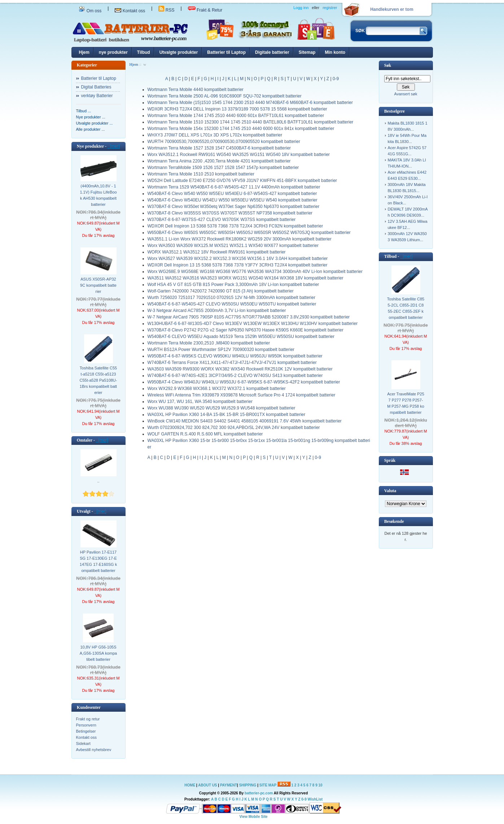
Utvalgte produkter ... (95, 123)
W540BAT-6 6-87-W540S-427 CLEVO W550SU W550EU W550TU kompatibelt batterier (232, 304)
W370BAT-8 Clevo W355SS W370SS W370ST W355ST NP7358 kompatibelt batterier (230, 213)
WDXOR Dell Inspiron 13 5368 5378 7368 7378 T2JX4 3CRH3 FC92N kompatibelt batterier (235, 226)
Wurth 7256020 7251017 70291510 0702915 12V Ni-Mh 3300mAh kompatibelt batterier (231, 298)
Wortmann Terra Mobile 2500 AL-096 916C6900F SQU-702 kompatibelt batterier (225, 96)
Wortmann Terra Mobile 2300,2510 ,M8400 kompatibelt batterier (209, 343)
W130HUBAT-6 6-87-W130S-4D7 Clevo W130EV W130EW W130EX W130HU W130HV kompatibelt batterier (253, 324)
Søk (388, 65)
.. (98, 481)
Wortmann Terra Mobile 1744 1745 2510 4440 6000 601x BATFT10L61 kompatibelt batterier (236, 116)
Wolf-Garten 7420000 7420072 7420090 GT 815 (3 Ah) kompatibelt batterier (221, 291)
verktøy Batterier (97, 96)
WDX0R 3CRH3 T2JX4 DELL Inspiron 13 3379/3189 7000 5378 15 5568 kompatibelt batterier (237, 109)
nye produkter (113, 52)
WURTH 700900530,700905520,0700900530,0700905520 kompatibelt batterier (224, 142)
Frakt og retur (88, 719)
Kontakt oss (130, 11)
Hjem (84, 52)
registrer (330, 8)
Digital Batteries (96, 87)
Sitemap (307, 52)
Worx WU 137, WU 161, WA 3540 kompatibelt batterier (200, 402)
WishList (315, 799)
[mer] (114, 146)
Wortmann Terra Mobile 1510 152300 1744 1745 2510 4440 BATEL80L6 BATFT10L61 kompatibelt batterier (251, 122)
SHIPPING (248, 785)
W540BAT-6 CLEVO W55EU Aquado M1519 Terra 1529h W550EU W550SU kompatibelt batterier (241, 337)
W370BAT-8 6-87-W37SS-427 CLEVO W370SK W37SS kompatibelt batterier (222, 220)
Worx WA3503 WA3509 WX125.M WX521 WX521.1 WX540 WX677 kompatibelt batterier (233, 246)
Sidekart (83, 743)
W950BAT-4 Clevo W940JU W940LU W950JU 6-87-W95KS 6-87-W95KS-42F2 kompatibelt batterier (244, 382)
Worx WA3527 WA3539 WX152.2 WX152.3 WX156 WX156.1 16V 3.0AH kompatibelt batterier (238, 259)
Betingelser (86, 731)
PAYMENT (229, 785)
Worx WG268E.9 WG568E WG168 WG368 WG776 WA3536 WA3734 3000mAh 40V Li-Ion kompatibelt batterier (255, 272)
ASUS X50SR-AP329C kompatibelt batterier (98, 285)
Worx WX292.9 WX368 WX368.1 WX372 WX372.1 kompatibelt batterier (217, 389)
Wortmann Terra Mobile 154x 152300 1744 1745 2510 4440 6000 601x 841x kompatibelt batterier (241, 129)
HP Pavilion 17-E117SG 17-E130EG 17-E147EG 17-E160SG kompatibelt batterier (98, 561)
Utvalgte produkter (179, 52)
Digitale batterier (272, 52)
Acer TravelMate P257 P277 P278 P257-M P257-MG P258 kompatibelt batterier (406, 403)
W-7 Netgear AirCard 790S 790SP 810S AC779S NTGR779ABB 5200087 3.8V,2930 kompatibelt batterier (249, 317)
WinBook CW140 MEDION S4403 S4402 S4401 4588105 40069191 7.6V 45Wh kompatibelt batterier (245, 421)
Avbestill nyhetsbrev (94, 750)
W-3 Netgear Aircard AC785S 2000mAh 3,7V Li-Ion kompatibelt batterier (217, 311)
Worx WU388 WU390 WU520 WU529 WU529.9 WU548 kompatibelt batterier (222, 408)
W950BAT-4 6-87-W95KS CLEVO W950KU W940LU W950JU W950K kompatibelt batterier (235, 356)
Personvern (86, 725)
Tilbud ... (84, 111)
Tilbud (144, 52)
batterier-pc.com (259, 793)
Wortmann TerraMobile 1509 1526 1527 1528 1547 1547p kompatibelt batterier (223, 168)
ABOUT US (208, 785)
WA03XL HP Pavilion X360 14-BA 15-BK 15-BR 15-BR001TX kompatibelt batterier (227, 415)
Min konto (335, 52)
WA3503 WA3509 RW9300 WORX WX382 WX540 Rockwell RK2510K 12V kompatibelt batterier (240, 369)
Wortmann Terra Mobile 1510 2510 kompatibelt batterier (201, 174)
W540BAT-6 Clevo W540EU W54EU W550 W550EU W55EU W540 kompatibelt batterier (233, 200)
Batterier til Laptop (226, 52)
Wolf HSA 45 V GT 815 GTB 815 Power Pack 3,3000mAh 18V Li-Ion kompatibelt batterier (233, 285)
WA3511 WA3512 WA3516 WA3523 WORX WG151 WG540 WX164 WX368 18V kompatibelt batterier (246, 278)
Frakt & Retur (205, 10)
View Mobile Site (253, 817)
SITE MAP (268, 785)
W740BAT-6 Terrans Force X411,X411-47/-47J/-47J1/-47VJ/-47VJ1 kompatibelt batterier (232, 363)
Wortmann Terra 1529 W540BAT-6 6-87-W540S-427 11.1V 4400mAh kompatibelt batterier (234, 187)
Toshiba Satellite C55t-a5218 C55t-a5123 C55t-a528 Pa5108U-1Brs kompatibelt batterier (98, 380)
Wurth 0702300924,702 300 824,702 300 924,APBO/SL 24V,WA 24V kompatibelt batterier (234, 428)
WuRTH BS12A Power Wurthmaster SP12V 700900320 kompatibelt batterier (221, 350)
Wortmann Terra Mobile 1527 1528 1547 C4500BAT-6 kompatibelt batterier (219, 148)
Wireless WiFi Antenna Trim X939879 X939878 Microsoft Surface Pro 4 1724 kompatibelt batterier (242, 395)
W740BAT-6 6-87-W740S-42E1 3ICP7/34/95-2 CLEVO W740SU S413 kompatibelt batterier (235, 376)
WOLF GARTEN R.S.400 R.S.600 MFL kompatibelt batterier (205, 434)
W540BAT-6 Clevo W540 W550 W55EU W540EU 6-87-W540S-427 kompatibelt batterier (232, 194)
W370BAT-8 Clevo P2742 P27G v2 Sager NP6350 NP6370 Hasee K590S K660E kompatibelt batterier (246, 330)
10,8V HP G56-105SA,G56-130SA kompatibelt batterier (98, 653)
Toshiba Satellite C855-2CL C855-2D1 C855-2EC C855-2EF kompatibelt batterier (406, 308)
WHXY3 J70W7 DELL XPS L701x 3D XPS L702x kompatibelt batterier (215, 135)
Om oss (90, 11)
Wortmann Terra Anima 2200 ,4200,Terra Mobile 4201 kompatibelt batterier (219, 161)
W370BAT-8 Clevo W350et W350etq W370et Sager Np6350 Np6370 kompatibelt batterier (234, 207)
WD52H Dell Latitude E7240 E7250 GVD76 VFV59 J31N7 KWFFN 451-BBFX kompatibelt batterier (242, 181)
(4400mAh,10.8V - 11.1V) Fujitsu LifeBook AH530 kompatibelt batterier (98, 195)
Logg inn (301, 8)
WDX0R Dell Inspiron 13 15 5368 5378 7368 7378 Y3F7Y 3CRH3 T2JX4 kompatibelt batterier (238, 265)
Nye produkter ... (91, 117)
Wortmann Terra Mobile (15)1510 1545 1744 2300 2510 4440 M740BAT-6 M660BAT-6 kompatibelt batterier (250, 103)
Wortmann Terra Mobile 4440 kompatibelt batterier (196, 90)
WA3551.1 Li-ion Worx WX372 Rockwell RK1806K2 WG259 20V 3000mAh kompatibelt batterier (240, 239)
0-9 (336, 79)
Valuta (390, 491)
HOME (190, 785)
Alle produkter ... (91, 129)
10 (321, 785)
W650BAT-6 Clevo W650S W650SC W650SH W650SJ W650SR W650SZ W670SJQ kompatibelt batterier (249, 233)
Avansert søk (406, 94)
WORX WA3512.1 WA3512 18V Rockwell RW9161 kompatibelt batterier (217, 252)
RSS (166, 10)
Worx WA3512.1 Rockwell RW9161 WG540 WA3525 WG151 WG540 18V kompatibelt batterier (239, 155)
